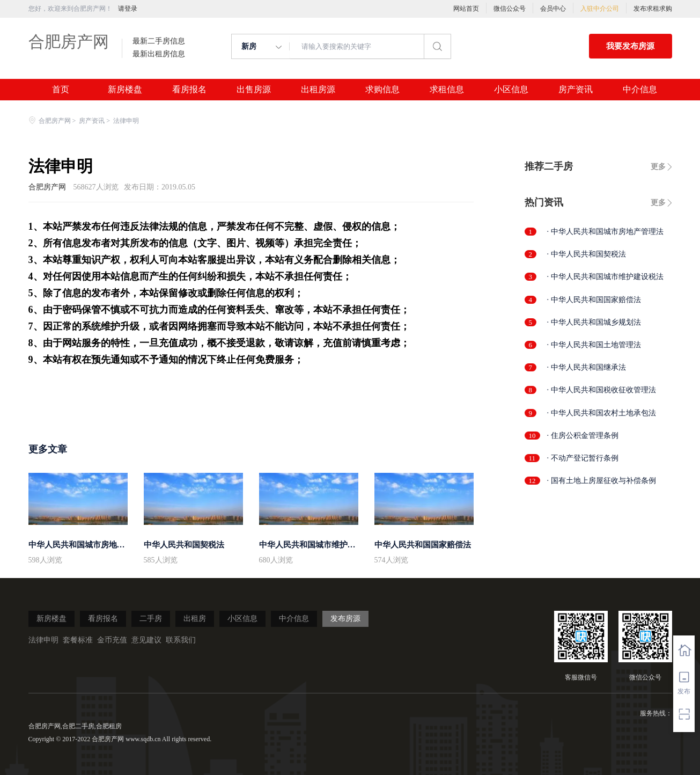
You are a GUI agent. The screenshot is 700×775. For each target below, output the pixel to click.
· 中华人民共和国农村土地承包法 (602, 413)
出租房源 (318, 90)
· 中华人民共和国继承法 (587, 367)
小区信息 (511, 90)
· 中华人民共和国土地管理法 (594, 345)
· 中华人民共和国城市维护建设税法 (605, 277)
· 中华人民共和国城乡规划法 (594, 322)
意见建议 (146, 640)
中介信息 (640, 90)
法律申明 (43, 640)
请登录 (128, 9)
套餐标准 (78, 640)
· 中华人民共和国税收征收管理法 (602, 390)
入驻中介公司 (600, 9)
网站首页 (466, 9)
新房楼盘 (125, 90)
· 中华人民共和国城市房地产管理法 (605, 232)
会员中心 (553, 9)
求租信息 (447, 90)
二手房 (151, 619)
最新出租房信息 (159, 54)
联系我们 (181, 640)
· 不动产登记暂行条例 (583, 458)
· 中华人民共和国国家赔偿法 (594, 300)
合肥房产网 (69, 42)
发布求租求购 (653, 9)
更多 (658, 167)
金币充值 (112, 640)
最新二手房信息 (159, 41)
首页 (61, 90)
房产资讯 (576, 90)
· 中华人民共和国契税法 (587, 254)
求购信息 (382, 90)
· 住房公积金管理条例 (583, 436)
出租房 (195, 619)
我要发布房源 (630, 46)
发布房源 (345, 619)
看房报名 (189, 90)
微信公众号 (510, 9)
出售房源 (254, 90)
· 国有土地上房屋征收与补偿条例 (602, 481)
